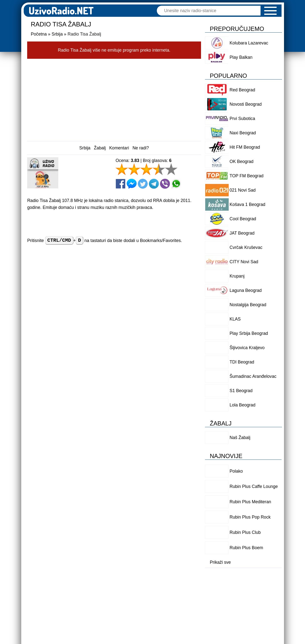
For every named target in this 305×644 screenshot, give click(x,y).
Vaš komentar (42, 302)
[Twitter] (143, 184)
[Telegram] (154, 184)
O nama (191, 591)
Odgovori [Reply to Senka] (175, 452)
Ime (106, 285)
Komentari (119, 148)
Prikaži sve (220, 562)
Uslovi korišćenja (110, 591)
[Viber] (165, 184)
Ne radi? (141, 148)
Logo (214, 591)
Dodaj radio (71, 591)
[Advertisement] (114, 99)
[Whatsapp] (176, 184)
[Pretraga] (211, 11)
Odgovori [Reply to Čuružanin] (175, 535)
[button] (270, 11)
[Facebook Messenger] (132, 184)
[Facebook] (121, 184)
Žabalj (100, 148)
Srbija (85, 148)
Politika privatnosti (155, 591)
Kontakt (238, 591)
